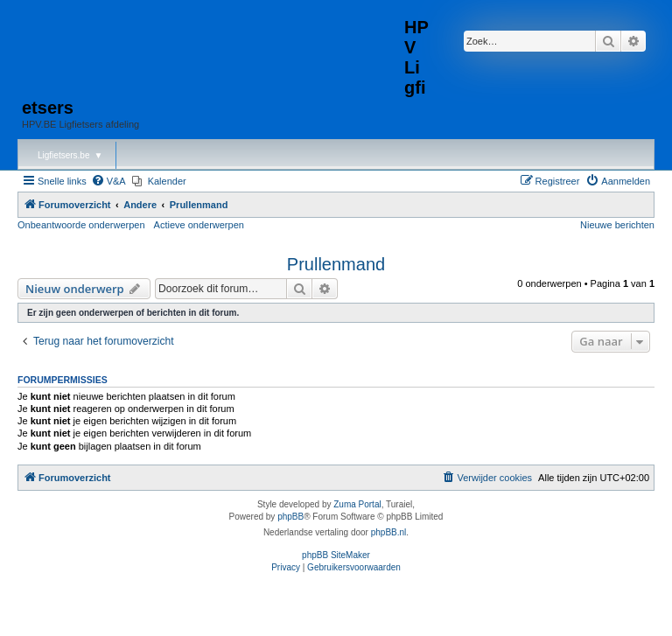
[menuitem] (108, 181)
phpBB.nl (389, 532)
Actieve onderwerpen (199, 225)
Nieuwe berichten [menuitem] (617, 225)
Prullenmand (336, 264)
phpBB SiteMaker (336, 555)
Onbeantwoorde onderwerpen (81, 225)
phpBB (290, 517)
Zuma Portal (357, 504)
